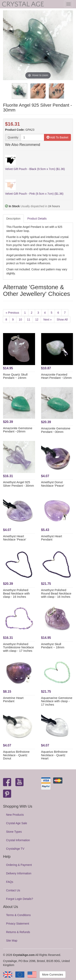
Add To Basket (57, 137)
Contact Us (13, 890)
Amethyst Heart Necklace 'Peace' (15, 538)
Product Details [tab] (37, 219)
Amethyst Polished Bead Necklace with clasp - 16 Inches (16, 593)
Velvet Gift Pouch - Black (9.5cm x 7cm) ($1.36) (35, 169)
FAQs (10, 882)
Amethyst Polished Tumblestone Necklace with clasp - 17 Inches (18, 647)
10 (20, 320)
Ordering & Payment (19, 865)
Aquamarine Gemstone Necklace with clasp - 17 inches (57, 701)
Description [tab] (13, 219)
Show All (62, 320)
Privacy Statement (18, 924)
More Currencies (53, 975)
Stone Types (14, 832)
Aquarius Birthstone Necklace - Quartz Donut (16, 755)
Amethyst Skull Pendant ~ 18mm (53, 646)
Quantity (13, 137)
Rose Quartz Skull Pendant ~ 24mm (15, 376)
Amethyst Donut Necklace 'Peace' (53, 484)
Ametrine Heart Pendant (13, 700)
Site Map (12, 941)
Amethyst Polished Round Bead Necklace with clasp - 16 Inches (56, 593)
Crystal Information (18, 840)
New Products (15, 815)
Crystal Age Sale (17, 823)
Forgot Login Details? (20, 899)
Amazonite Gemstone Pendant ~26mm (18, 430)
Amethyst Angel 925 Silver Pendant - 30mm (19, 484)
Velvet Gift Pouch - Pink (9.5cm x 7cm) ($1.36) (34, 194)
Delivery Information (19, 873)
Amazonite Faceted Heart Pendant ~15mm (56, 376)
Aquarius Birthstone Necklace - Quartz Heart (54, 755)
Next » (47, 320)
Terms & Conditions (18, 915)
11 (29, 320)
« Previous (12, 313)
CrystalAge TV (15, 849)
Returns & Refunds (18, 932)
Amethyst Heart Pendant (52, 538)
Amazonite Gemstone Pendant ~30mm (56, 430)
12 (37, 320)
